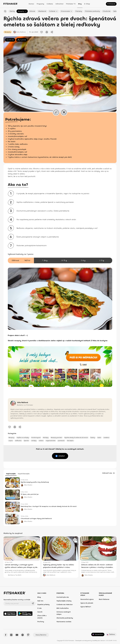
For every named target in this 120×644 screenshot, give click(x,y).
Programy (40, 4)
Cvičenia (50, 4)
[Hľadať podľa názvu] (5, 11)
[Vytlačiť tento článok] (47, 32)
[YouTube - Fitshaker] (17, 635)
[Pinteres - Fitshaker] (28, 635)
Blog (80, 4)
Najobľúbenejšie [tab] (24, 474)
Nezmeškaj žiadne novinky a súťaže (17, 600)
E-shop (87, 4)
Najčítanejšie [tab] (11, 474)
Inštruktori (59, 4)
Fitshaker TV (71, 4)
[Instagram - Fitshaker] (11, 635)
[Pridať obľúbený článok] (42, 32)
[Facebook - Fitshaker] (6, 635)
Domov (31, 4)
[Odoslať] (33, 603)
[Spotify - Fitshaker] (23, 635)
